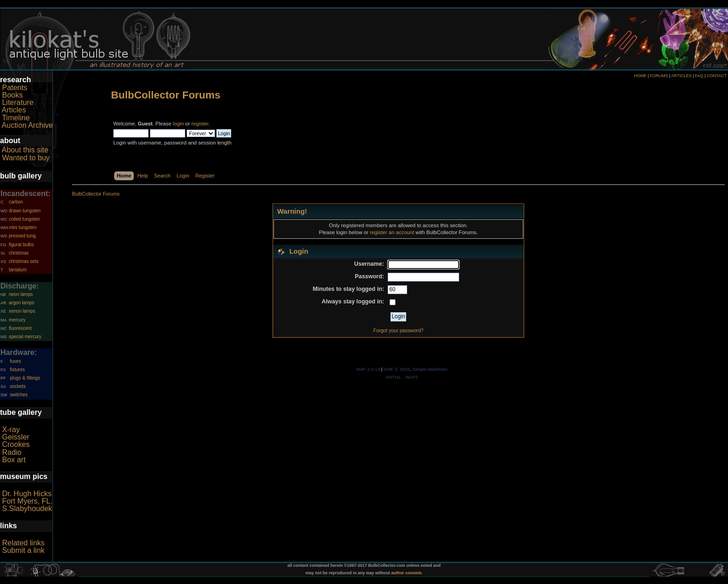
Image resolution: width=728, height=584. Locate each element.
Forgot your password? (398, 330)
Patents (14, 88)
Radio (12, 452)
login (178, 124)
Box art (14, 460)
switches (19, 395)
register (200, 124)
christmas (19, 253)
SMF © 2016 (397, 369)
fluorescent (20, 328)
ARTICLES (682, 76)
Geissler (16, 437)
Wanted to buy (26, 158)
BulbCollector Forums (166, 95)
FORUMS (659, 76)
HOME (640, 76)
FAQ (699, 76)
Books (12, 95)
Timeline (16, 118)
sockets (18, 386)
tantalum (18, 270)
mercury (17, 320)
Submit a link (23, 550)
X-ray (11, 430)
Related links (23, 543)
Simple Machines (430, 369)
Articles (14, 110)
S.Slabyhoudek (27, 509)
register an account (392, 232)
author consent (406, 573)
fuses (15, 361)
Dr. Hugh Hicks (27, 494)
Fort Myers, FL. (27, 501)
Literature (18, 102)
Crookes (16, 444)
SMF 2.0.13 (368, 369)
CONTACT (717, 76)
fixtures (17, 370)
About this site (25, 150)
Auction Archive (27, 125)
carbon (16, 202)
